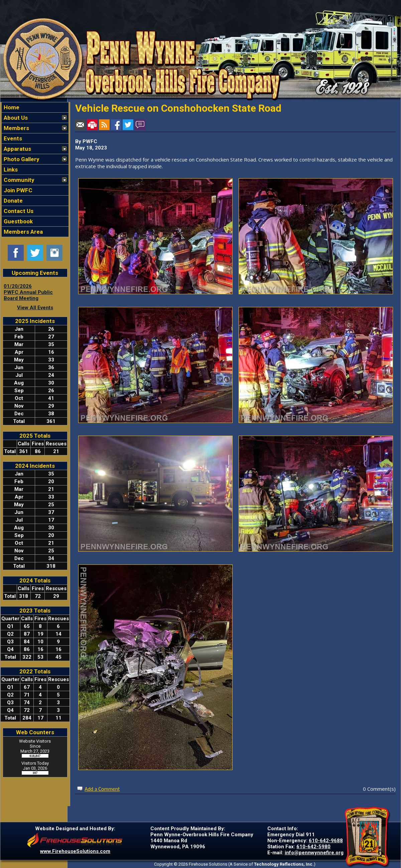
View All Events (35, 308)
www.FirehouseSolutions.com (75, 851)
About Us (15, 118)
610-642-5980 (313, 847)
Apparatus (17, 149)
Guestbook (18, 221)
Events (12, 138)
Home (11, 107)
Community (18, 180)
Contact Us (18, 211)
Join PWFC (17, 190)
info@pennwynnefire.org (314, 853)
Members (16, 128)
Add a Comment (102, 789)
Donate (13, 201)
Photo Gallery (21, 159)
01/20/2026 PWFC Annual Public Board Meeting (28, 292)
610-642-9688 (326, 841)
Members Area (23, 232)
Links (10, 170)
